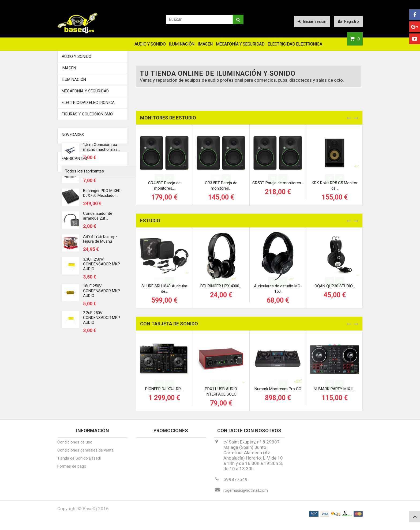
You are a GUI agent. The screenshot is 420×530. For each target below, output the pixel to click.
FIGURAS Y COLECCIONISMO (87, 114)
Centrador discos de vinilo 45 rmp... (101, 173)
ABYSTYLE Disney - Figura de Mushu (100, 242)
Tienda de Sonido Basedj (79, 462)
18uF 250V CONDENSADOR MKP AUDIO (102, 294)
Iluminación (182, 44)
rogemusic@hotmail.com (246, 494)
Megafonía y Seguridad (240, 44)
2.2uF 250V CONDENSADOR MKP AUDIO (102, 321)
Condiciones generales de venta (85, 454)
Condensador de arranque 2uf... (98, 219)
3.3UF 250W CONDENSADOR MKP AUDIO (102, 267)
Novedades (73, 135)
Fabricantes (74, 355)
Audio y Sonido (150, 44)
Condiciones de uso (75, 446)
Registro (348, 21)
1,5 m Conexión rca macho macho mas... (102, 150)
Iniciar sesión (312, 21)
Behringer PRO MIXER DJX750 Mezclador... (102, 196)
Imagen (205, 44)
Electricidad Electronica (295, 44)
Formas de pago (72, 470)
